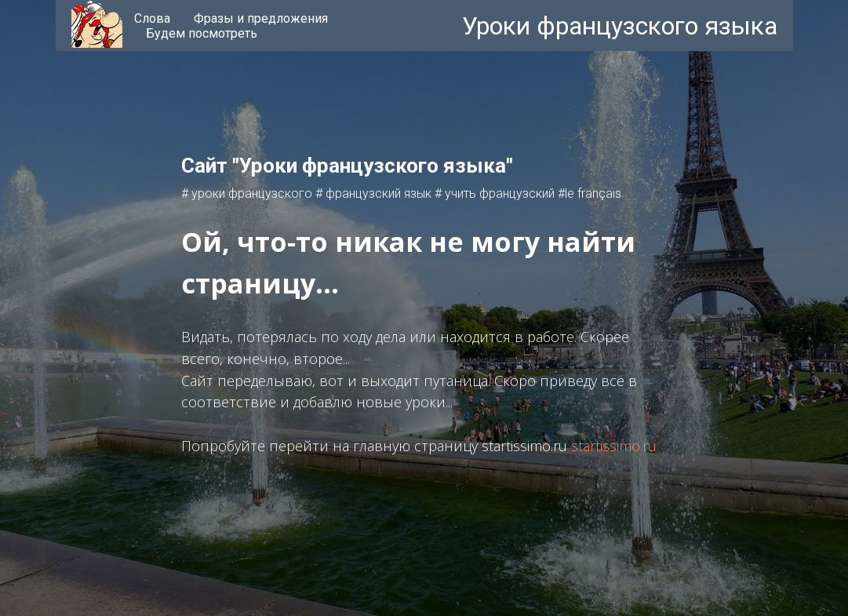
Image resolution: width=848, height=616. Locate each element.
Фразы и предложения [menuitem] (261, 18)
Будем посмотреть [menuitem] (202, 33)
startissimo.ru (614, 446)
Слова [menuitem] (152, 18)
